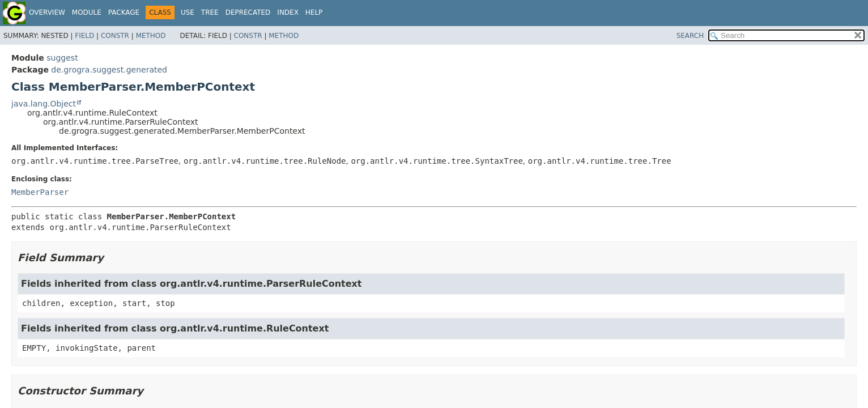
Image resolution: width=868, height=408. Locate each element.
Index (288, 12)
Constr (115, 36)
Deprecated (248, 12)
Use (188, 12)
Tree (210, 12)
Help (314, 12)
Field (84, 36)
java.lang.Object (44, 104)
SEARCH (690, 36)
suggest (62, 58)
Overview (47, 12)
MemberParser (40, 192)
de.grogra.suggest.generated (109, 70)
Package (124, 12)
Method (151, 36)
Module (87, 12)
